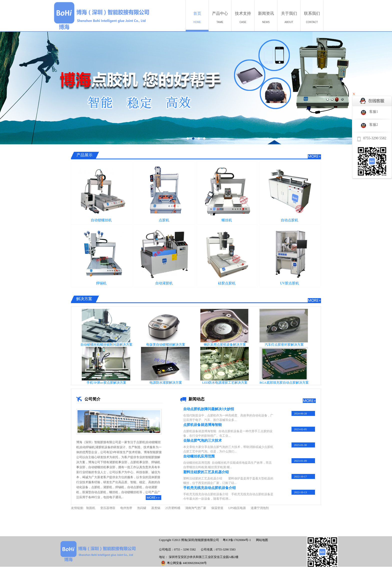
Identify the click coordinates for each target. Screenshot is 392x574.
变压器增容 (108, 508)
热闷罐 (142, 508)
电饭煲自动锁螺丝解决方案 (166, 345)
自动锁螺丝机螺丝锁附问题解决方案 (106, 345)
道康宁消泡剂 (260, 508)
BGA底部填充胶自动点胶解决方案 (284, 383)
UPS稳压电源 (237, 508)
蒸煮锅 (156, 508)
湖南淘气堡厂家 (196, 508)
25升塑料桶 (173, 508)
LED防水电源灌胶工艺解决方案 (225, 383)
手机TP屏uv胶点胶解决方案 (106, 383)
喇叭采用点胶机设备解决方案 (225, 345)
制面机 (91, 508)
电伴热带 (126, 508)
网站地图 (261, 540)
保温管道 (217, 508)
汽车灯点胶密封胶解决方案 (284, 345)
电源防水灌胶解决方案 (166, 383)
